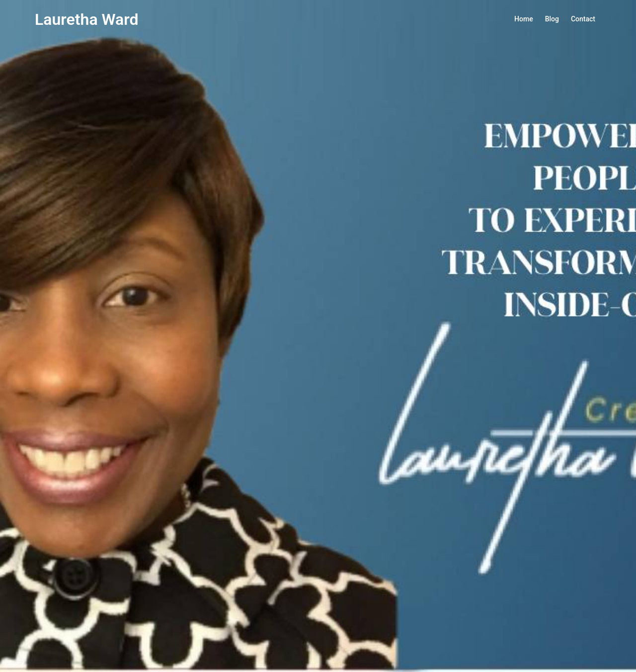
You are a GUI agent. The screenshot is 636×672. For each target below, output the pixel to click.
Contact (583, 19)
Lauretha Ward (87, 19)
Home (524, 19)
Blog (552, 19)
